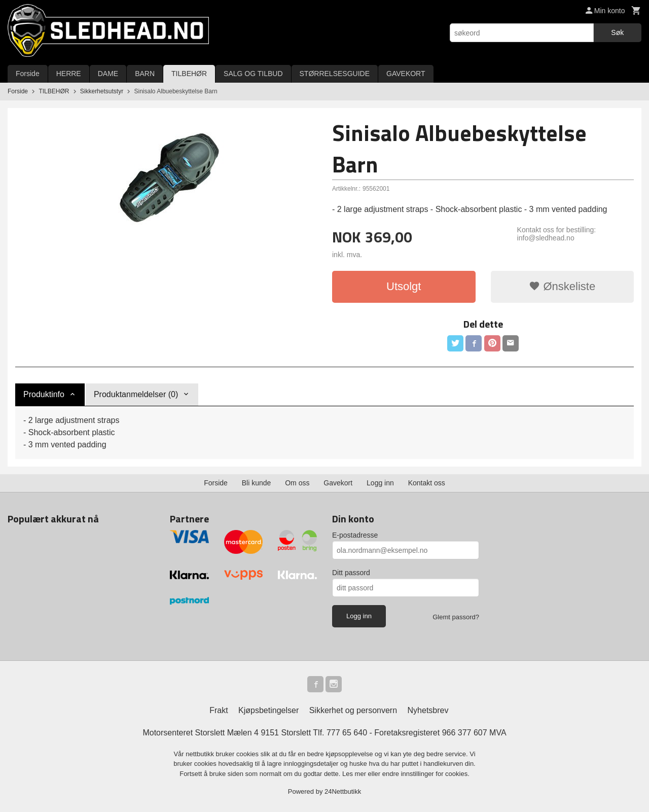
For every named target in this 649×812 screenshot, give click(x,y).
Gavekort (338, 483)
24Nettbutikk (343, 791)
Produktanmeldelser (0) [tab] (136, 394)
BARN (145, 74)
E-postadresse (355, 535)
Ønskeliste (562, 286)
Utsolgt (404, 286)
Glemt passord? (456, 617)
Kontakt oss (427, 483)
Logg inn (380, 483)
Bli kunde (257, 483)
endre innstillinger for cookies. (426, 774)
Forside (28, 74)
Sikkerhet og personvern (353, 710)
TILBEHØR (189, 74)
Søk (617, 32)
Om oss (297, 483)
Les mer (355, 774)
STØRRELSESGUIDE (335, 74)
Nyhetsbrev (428, 710)
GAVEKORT (406, 74)
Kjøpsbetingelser (268, 710)
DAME (108, 74)
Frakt (219, 710)
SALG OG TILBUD (253, 74)
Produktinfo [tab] (44, 394)
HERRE (69, 74)
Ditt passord (351, 573)
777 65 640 (347, 733)
